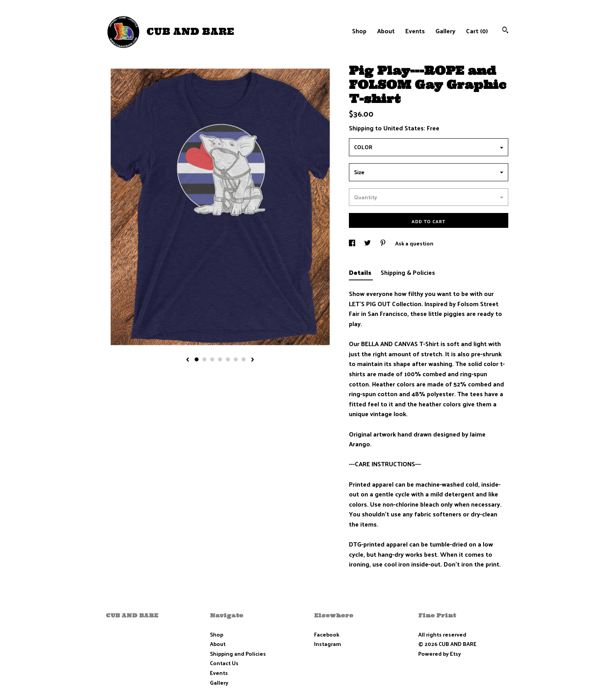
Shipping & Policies (408, 272)
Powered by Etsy (440, 654)
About (386, 31)
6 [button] (236, 359)
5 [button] (228, 359)
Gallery (445, 31)
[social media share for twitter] (368, 243)
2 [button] (204, 359)
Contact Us (224, 663)
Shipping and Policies (238, 654)
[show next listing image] (253, 360)
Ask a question (414, 243)
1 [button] (197, 359)
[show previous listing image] (188, 360)
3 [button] (212, 359)
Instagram (328, 644)
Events (415, 31)
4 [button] (220, 359)
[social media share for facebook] (353, 243)
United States (404, 128)
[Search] (505, 31)
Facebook (327, 634)
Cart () (477, 31)
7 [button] (244, 359)
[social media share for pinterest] (384, 243)
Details (361, 272)
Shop (359, 31)
